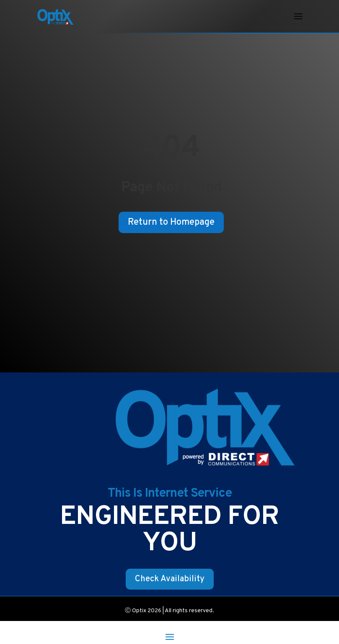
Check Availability (170, 579)
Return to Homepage (171, 222)
